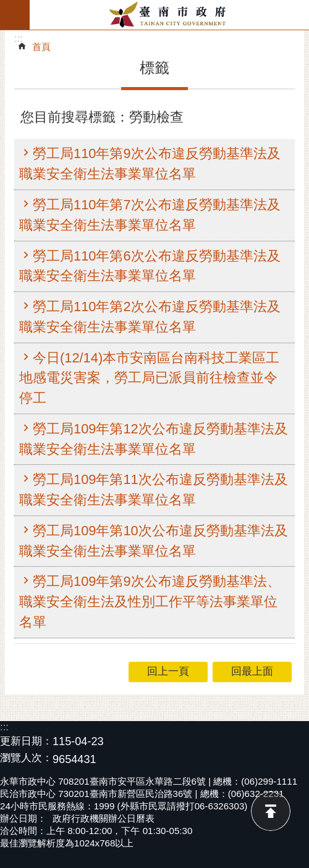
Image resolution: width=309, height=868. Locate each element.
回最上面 (271, 811)
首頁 (41, 47)
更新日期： (26, 741)
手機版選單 (15, 15)
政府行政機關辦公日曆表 (104, 818)
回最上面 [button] (252, 671)
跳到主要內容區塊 (6, 6)
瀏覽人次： (26, 758)
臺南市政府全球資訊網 (169, 15)
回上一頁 (168, 671)
